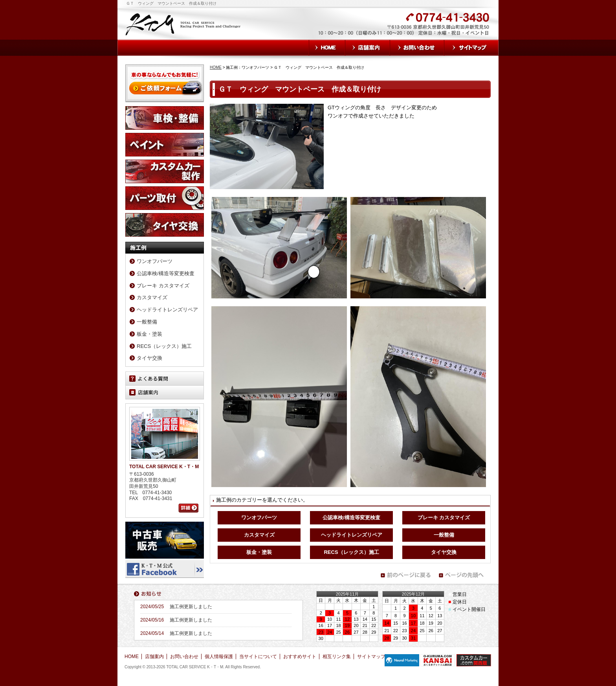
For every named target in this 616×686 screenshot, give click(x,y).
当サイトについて (258, 657)
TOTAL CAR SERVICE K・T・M (184, 24)
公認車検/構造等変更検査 (351, 518)
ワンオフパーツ (259, 518)
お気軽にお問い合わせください (362, 28)
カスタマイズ (259, 535)
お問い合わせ (417, 48)
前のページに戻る (405, 575)
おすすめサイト (300, 657)
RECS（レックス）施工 (351, 552)
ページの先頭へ (464, 575)
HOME (327, 48)
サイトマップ (471, 48)
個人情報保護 (219, 657)
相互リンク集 (337, 657)
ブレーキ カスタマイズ (444, 518)
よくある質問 (165, 379)
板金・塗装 (259, 552)
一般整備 (444, 535)
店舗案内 (368, 48)
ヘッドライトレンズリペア (352, 535)
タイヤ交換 (444, 552)
